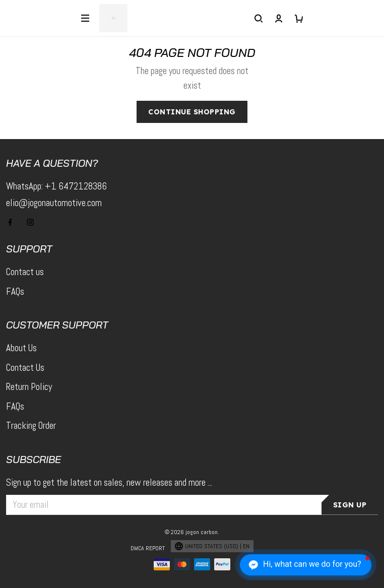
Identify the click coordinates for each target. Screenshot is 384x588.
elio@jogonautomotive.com (54, 203)
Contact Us (25, 368)
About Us (21, 348)
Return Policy (29, 387)
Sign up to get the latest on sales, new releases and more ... (109, 482)
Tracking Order (31, 426)
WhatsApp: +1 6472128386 (56, 186)
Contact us (25, 272)
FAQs (15, 291)
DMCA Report (148, 548)
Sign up (350, 505)
